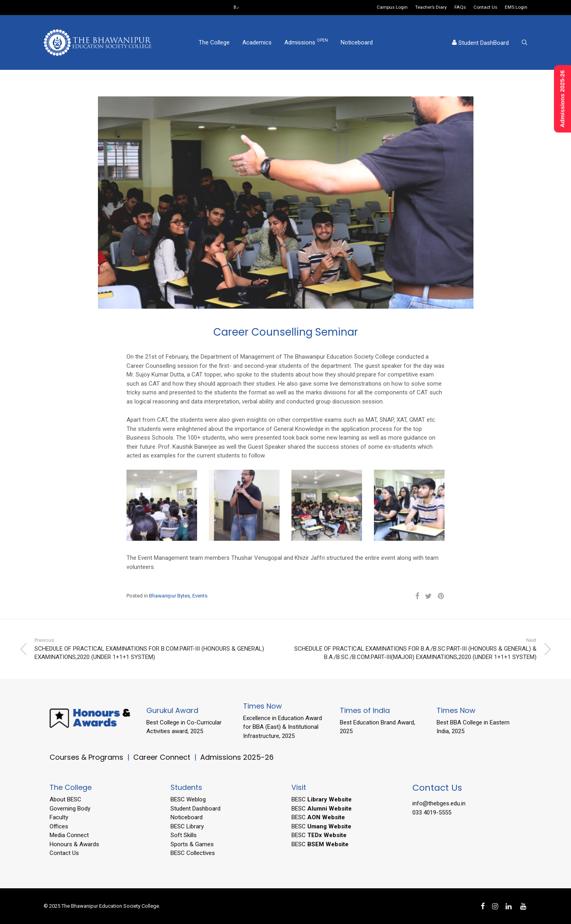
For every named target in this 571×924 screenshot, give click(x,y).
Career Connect (163, 757)
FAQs (460, 8)
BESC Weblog (188, 799)
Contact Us (485, 8)
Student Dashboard (195, 809)
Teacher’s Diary (431, 8)
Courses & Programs (86, 757)
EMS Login (516, 8)
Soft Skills (184, 835)
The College (214, 42)
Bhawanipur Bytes (170, 596)
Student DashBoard (480, 43)
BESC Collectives (193, 853)
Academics (257, 42)
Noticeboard (357, 42)
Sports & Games (192, 844)
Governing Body (70, 809)
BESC (322, 799)
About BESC (65, 799)
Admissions (306, 42)
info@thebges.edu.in (439, 803)
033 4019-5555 (432, 813)
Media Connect (69, 835)
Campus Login (392, 8)
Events (200, 596)
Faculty (59, 817)
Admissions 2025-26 (237, 757)
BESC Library (187, 826)
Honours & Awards (74, 844)
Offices (59, 826)
